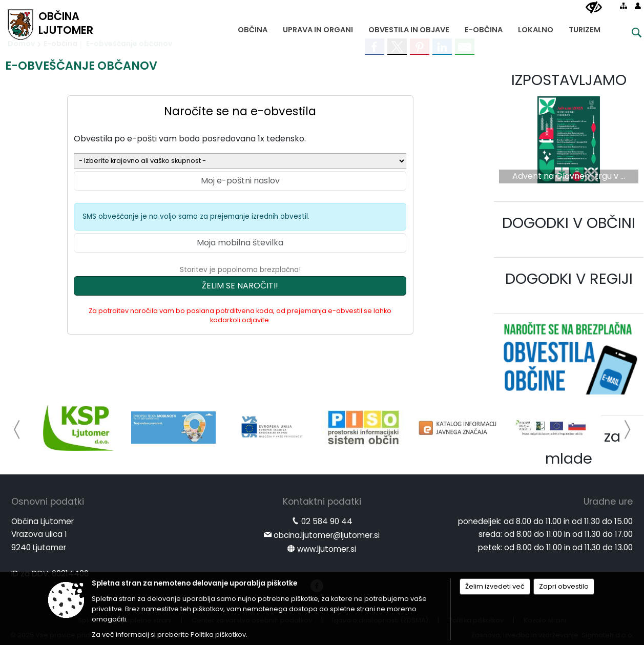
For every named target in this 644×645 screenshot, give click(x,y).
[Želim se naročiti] (240, 286)
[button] (17, 430)
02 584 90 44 (327, 521)
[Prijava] (638, 6)
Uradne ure (608, 502)
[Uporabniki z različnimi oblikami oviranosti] (594, 8)
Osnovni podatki (48, 502)
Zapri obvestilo (564, 586)
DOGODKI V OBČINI (569, 223)
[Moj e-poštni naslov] (240, 181)
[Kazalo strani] (624, 6)
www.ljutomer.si (327, 549)
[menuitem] (253, 27)
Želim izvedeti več (495, 586)
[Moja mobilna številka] (240, 243)
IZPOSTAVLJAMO (569, 80)
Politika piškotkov (218, 634)
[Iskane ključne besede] (629, 34)
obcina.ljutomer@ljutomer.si (327, 535)
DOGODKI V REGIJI (569, 279)
